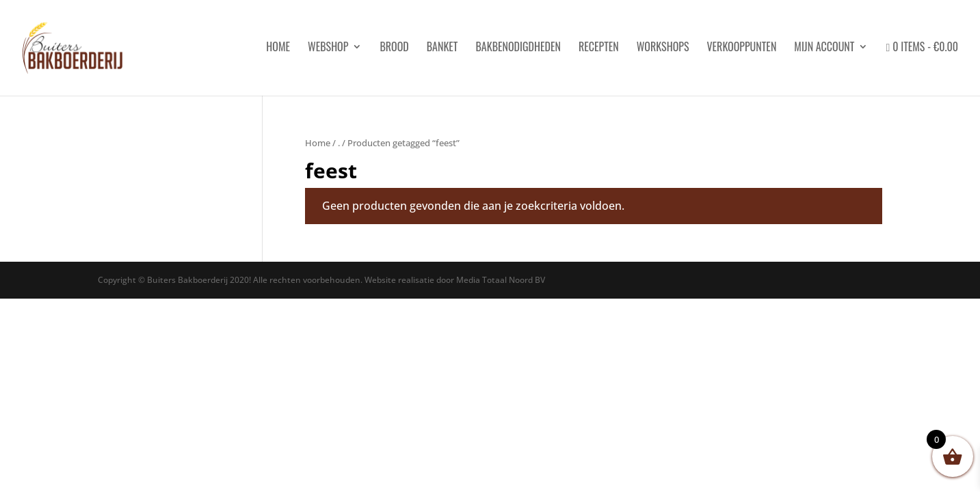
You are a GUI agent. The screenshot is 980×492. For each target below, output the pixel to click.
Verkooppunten (741, 48)
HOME (278, 48)
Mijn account (824, 48)
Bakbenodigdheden (518, 48)
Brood (394, 48)
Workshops (663, 48)
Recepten (599, 48)
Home (318, 143)
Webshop (328, 48)
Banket (442, 48)
